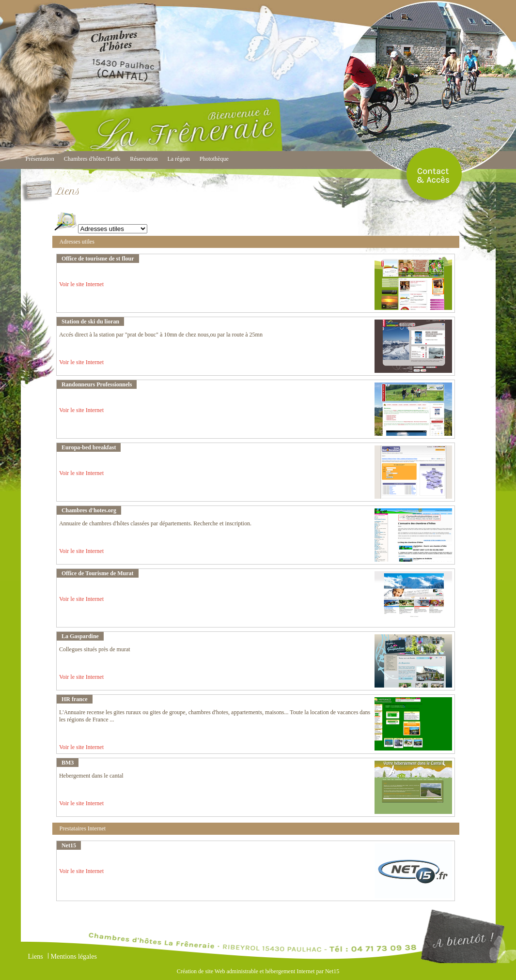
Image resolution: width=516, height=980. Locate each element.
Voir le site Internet (81, 284)
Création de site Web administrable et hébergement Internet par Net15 (258, 971)
